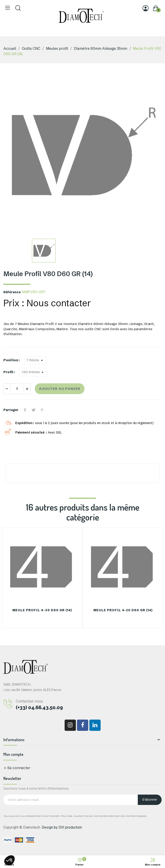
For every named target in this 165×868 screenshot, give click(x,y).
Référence (12, 292)
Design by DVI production (62, 827)
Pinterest (42, 410)
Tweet (34, 410)
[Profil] (33, 372)
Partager (25, 410)
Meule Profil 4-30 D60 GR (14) (42, 610)
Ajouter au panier (60, 389)
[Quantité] (17, 389)
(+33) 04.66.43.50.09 (39, 707)
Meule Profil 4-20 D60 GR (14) (123, 610)
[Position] (35, 360)
